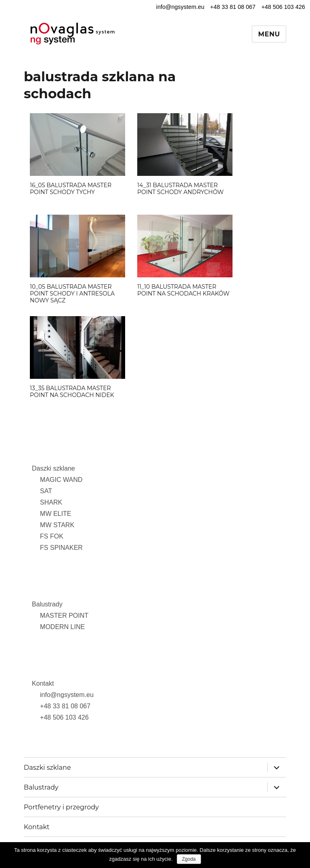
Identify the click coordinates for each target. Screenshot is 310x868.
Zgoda (189, 859)
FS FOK (52, 536)
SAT (46, 491)
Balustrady (47, 604)
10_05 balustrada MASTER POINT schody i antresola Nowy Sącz (72, 294)
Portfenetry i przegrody (61, 807)
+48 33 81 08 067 (233, 7)
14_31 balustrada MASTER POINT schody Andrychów (180, 189)
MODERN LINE (62, 627)
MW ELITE (56, 514)
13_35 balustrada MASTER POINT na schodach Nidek (72, 392)
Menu (269, 34)
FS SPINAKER (61, 548)
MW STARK (57, 525)
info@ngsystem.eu (180, 7)
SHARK (51, 502)
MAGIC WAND (61, 480)
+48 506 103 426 (283, 7)
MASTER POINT (64, 616)
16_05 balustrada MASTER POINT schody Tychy (71, 189)
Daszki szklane (53, 468)
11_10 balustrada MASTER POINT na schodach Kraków (183, 290)
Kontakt (43, 683)
